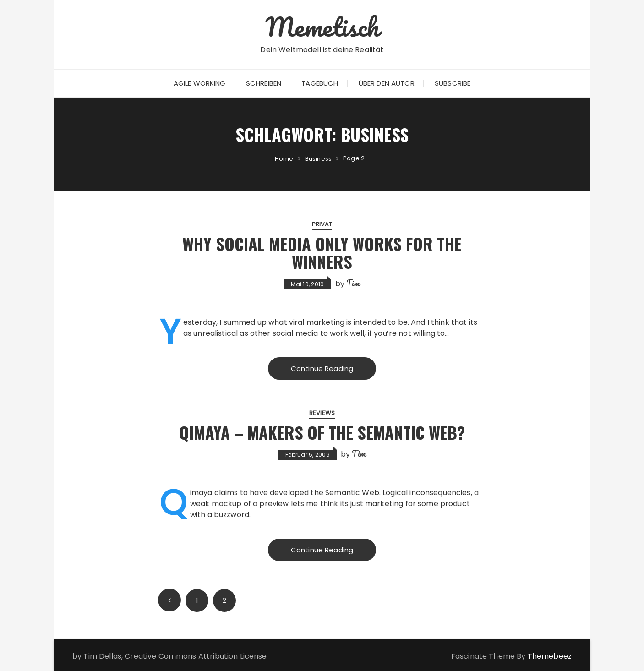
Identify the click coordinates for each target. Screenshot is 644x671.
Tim (353, 283)
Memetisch (322, 27)
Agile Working (200, 83)
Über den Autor (387, 83)
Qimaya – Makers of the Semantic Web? (322, 432)
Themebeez (550, 656)
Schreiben (264, 83)
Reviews (322, 413)
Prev (169, 600)
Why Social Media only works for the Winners (322, 253)
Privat (322, 224)
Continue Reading (322, 368)
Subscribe (453, 83)
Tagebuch (320, 83)
